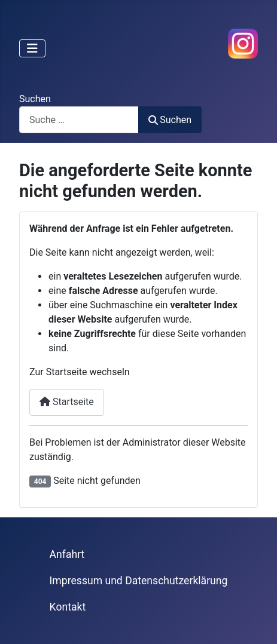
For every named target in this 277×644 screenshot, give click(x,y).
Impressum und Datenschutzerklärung (139, 581)
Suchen (35, 99)
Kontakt (68, 607)
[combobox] (79, 120)
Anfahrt (67, 554)
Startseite (67, 402)
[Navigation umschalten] (32, 48)
